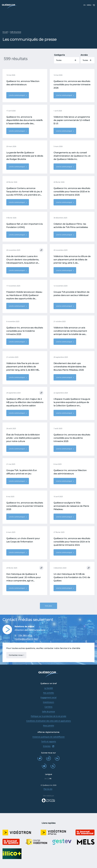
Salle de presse (48, 711)
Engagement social (48, 697)
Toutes (59, 60)
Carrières (48, 707)
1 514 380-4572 (25, 635)
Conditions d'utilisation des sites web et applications (49, 721)
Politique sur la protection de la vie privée (48, 716)
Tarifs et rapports (49, 741)
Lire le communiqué (17, 95)
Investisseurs (48, 702)
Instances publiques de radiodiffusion (49, 737)
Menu (91, 5)
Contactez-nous (16, 655)
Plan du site (48, 789)
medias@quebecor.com (26, 639)
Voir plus (48, 606)
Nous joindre (49, 726)
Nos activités (49, 693)
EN (84, 5)
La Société (49, 688)
